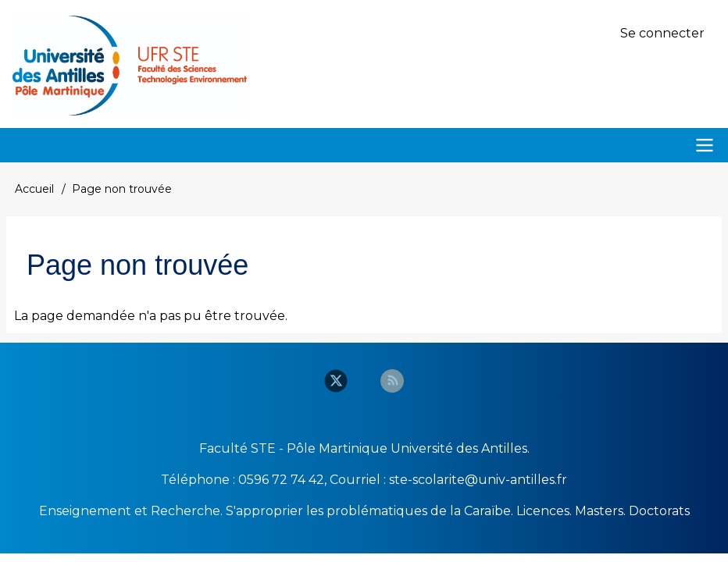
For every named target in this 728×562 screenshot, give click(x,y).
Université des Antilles (459, 448)
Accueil (34, 189)
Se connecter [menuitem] (662, 33)
